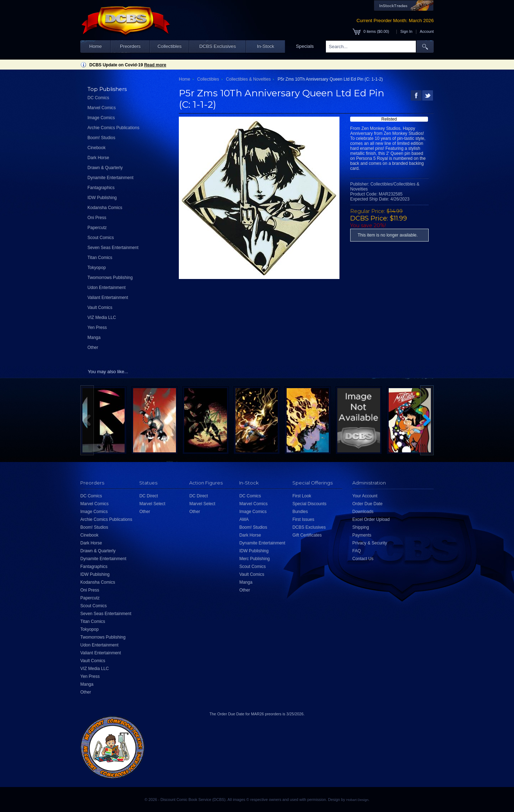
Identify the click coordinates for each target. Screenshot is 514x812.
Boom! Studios (101, 138)
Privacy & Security (370, 543)
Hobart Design (357, 800)
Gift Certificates (307, 535)
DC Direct (148, 496)
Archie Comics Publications (113, 128)
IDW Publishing (102, 198)
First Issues (303, 519)
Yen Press (97, 328)
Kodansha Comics (105, 208)
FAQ (357, 551)
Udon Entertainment (107, 288)
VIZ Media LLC (102, 318)
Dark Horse (98, 158)
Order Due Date (367, 504)
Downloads (363, 512)
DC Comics (98, 98)
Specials (305, 46)
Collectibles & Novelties (248, 79)
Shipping (361, 527)
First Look (302, 496)
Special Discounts (309, 504)
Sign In (407, 31)
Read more (155, 65)
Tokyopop (97, 268)
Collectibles (169, 46)
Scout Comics (101, 238)
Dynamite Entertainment (110, 178)
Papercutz (97, 228)
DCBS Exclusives (218, 46)
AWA (244, 519)
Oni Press (97, 218)
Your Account (365, 496)
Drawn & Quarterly (105, 168)
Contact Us (363, 559)
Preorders (130, 46)
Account (427, 31)
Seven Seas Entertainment (113, 248)
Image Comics (101, 118)
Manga (94, 338)
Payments (362, 535)
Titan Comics (100, 258)
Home (95, 46)
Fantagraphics (101, 188)
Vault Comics (100, 308)
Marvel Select (152, 504)
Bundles (300, 512)
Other (93, 347)
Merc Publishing (254, 559)
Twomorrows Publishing (110, 278)
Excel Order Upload (371, 519)
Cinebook (97, 148)
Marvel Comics (102, 108)
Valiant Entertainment (108, 298)
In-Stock (266, 46)
